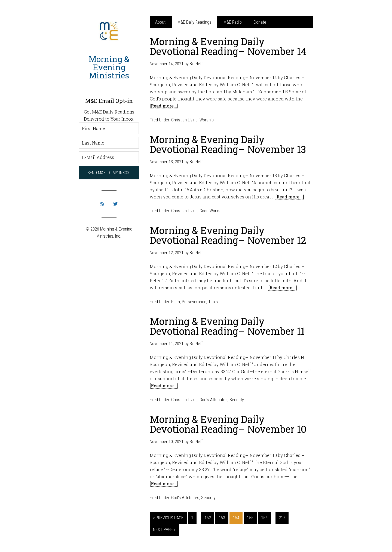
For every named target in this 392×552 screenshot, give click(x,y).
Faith (176, 302)
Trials (213, 302)
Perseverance (194, 302)
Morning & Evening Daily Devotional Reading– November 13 (228, 144)
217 (282, 518)
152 (208, 518)
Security (237, 400)
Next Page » (164, 530)
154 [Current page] (236, 518)
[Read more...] (164, 106)
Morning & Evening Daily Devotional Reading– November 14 (228, 46)
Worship (207, 120)
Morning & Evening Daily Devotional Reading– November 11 (227, 326)
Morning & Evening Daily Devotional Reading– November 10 (228, 424)
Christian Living (184, 120)
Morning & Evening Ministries (109, 67)
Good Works (210, 211)
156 (264, 518)
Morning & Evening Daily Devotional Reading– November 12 (228, 235)
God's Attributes (214, 400)
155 (250, 518)
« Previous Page (168, 518)
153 (222, 518)
